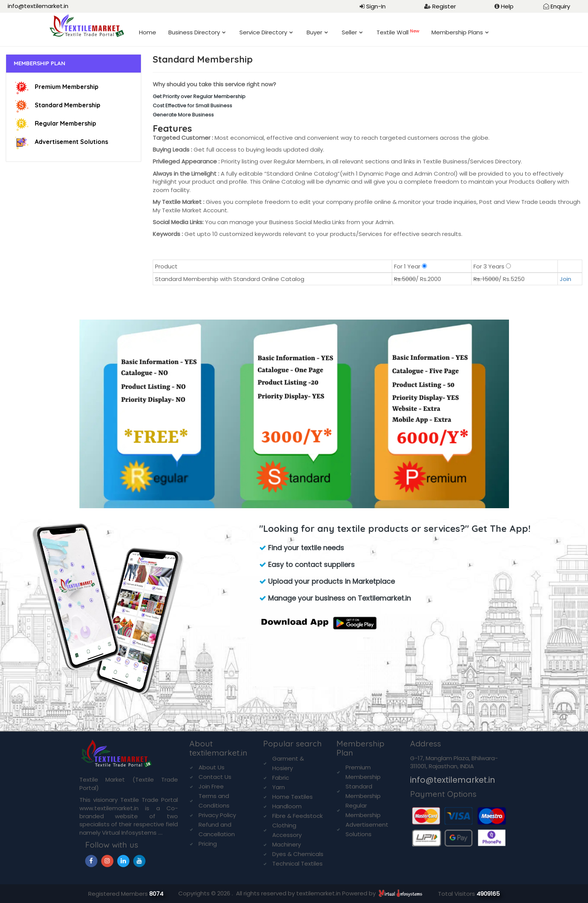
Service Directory (263, 32)
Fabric (281, 778)
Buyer (314, 32)
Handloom (287, 806)
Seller (349, 32)
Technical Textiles (297, 863)
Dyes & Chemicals (298, 854)
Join (565, 279)
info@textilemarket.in (38, 6)
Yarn (279, 787)
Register (444, 6)
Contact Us (215, 777)
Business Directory (194, 32)
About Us (212, 767)
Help (507, 6)
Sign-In (376, 6)
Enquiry (560, 6)
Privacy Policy (217, 815)
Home (148, 32)
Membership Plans (457, 32)
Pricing (208, 844)
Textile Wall (398, 32)
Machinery (287, 844)
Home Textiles (292, 797)
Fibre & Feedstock (297, 816)
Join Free (211, 786)
